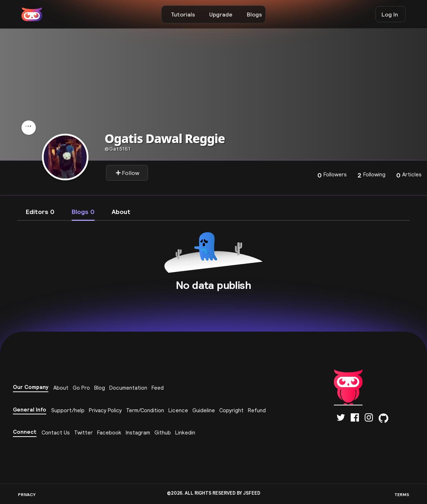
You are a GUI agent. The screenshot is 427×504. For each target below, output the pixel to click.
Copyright (231, 410)
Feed (158, 388)
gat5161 (117, 149)
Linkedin (185, 432)
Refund (257, 410)
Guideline (204, 410)
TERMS (402, 495)
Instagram (138, 432)
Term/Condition (145, 410)
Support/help (68, 410)
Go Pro (81, 388)
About (61, 388)
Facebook (109, 432)
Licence (178, 410)
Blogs (254, 14)
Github (163, 432)
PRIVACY (27, 495)
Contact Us (56, 432)
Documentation (128, 388)
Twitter (83, 432)
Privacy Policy (105, 410)
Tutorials (183, 14)
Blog (100, 388)
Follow (127, 173)
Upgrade (221, 14)
